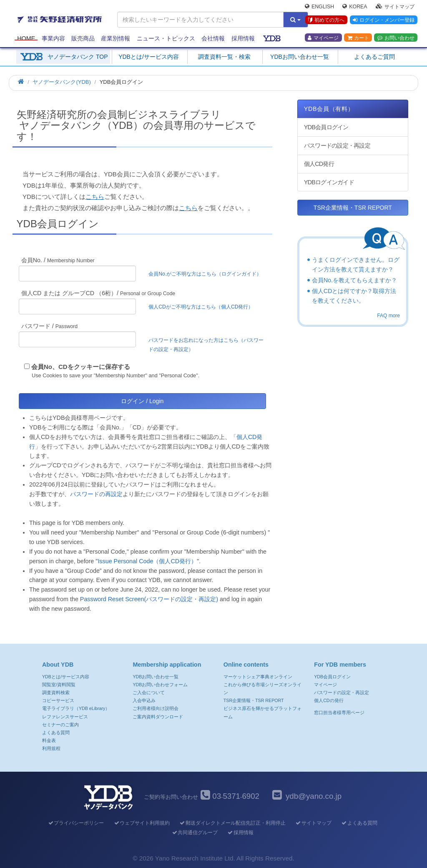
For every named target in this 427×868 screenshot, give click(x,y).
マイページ (323, 38)
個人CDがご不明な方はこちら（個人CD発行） (201, 307)
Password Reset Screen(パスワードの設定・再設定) (149, 599)
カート (358, 38)
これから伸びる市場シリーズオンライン (262, 689)
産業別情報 (116, 38)
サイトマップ (395, 7)
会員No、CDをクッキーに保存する (81, 367)
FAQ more (388, 316)
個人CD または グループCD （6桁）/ (98, 293)
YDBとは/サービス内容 (149, 57)
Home (26, 38)
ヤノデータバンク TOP (78, 57)
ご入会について (149, 692)
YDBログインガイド (329, 182)
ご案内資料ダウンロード (158, 717)
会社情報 (213, 38)
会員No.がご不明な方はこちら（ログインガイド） (207, 274)
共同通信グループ (195, 833)
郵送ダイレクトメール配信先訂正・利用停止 (232, 823)
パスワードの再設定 (96, 494)
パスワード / (49, 326)
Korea (355, 7)
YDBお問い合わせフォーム (160, 685)
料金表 (49, 740)
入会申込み (144, 700)
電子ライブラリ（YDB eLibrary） (76, 708)
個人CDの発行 (329, 700)
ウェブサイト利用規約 (142, 823)
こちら (95, 197)
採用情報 (243, 38)
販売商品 (83, 38)
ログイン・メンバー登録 (384, 20)
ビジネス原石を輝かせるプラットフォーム (262, 712)
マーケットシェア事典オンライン (258, 677)
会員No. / (58, 260)
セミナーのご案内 (60, 725)
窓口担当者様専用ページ (339, 712)
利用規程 (51, 748)
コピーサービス (58, 700)
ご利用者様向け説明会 (156, 708)
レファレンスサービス (65, 717)
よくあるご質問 (374, 57)
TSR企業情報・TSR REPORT (353, 208)
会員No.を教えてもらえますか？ (354, 280)
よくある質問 (56, 733)
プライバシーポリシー (76, 823)
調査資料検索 (56, 692)
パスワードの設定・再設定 (337, 146)
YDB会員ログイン (326, 127)
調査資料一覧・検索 (224, 57)
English (319, 7)
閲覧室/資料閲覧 (59, 685)
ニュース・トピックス (166, 38)
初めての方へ (326, 20)
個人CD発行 (319, 164)
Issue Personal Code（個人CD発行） (147, 561)
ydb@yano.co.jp (314, 796)
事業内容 (53, 38)
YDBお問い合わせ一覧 (300, 57)
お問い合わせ (396, 38)
